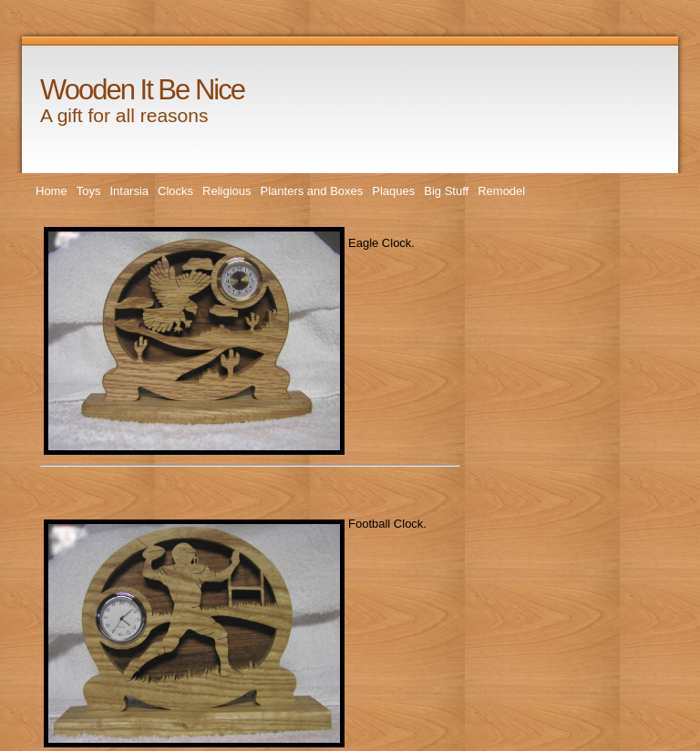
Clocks (175, 191)
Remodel (501, 191)
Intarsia (129, 191)
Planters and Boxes (312, 191)
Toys (89, 191)
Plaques (393, 191)
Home (51, 191)
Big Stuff (446, 191)
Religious (226, 191)
